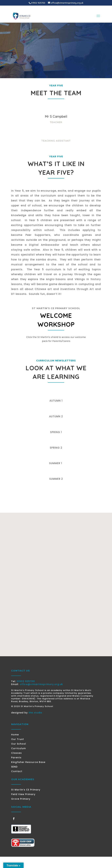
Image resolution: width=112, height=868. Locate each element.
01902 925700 (26, 681)
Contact (17, 771)
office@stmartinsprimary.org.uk (41, 684)
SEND (14, 767)
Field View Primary (23, 794)
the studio (35, 713)
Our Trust (18, 739)
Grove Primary (21, 799)
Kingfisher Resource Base (28, 762)
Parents (16, 758)
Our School (19, 744)
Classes (16, 753)
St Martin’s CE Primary (26, 790)
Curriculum (19, 748)
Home (15, 735)
